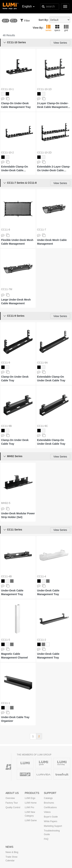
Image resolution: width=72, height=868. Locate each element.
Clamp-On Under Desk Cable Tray (15, 379)
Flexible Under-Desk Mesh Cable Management (17, 242)
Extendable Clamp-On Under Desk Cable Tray (51, 379)
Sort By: (44, 20)
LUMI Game (31, 820)
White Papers (51, 821)
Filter (25, 20)
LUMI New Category (30, 814)
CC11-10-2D (44, 152)
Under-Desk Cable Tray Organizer (15, 719)
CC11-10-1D (44, 89)
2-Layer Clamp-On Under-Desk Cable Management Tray (53, 105)
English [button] (28, 6)
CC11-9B (6, 426)
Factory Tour (12, 803)
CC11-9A (42, 363)
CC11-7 (42, 230)
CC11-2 (42, 640)
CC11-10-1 (7, 89)
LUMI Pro (29, 807)
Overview (10, 798)
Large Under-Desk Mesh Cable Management (16, 301)
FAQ (46, 839)
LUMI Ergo (30, 798)
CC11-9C (42, 426)
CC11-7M (7, 289)
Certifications (50, 807)
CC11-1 (6, 703)
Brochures (49, 803)
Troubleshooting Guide (52, 833)
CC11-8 (6, 230)
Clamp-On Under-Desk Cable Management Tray (16, 105)
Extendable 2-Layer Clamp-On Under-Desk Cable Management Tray (54, 169)
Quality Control (13, 807)
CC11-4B (6, 576)
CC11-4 (42, 576)
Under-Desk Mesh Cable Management (52, 242)
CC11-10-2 (7, 152)
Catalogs (48, 798)
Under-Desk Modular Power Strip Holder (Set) (18, 515)
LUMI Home (31, 803)
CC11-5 (6, 640)
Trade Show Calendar (11, 859)
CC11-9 (6, 363)
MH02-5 (6, 503)
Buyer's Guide (51, 817)
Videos (47, 812)
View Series (60, 43)
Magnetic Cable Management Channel (14, 656)
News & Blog (12, 852)
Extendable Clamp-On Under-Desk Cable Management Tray (14, 169)
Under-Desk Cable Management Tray (12, 592)
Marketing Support (53, 826)
